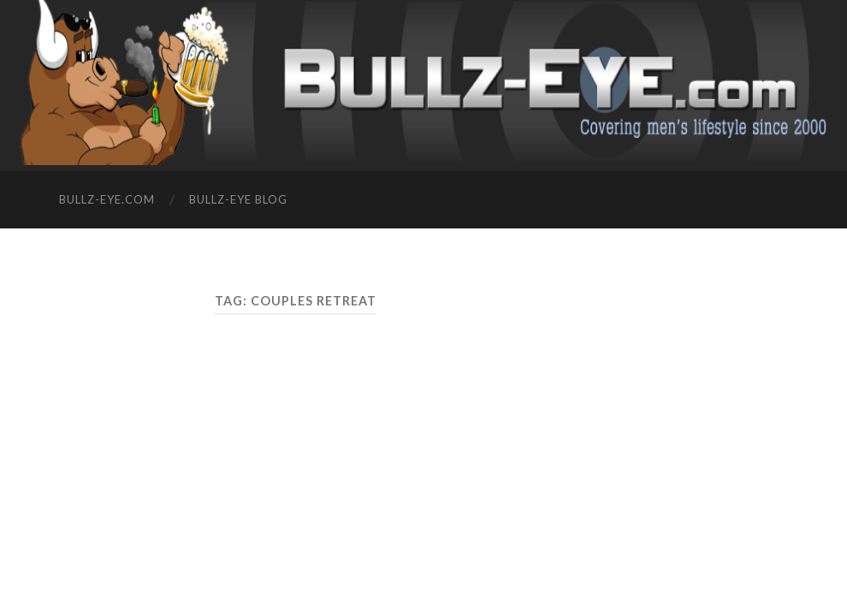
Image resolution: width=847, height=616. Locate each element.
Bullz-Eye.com (107, 199)
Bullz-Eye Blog (238, 199)
